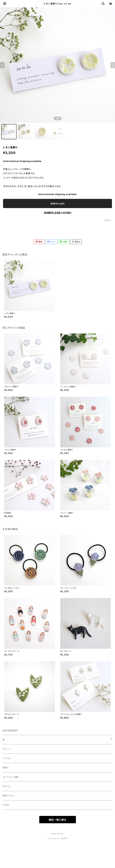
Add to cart (57, 203)
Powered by (58, 839)
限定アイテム (9, 796)
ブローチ (7, 749)
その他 (6, 805)
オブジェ (6, 786)
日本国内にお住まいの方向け (58, 213)
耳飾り (6, 768)
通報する (108, 220)
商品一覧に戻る (58, 820)
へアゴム (7, 758)
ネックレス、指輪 (10, 777)
